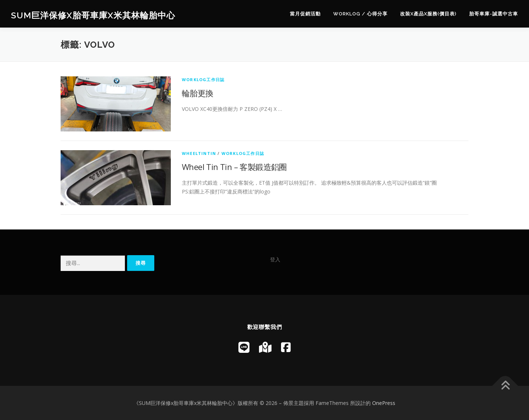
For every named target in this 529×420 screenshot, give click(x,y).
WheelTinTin (199, 153)
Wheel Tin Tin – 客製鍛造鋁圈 (234, 167)
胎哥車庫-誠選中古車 (494, 14)
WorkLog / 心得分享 (360, 14)
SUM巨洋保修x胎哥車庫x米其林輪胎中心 (93, 15)
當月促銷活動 (305, 14)
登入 (275, 259)
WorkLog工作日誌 (203, 79)
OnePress (384, 403)
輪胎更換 (198, 93)
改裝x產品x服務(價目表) (428, 14)
